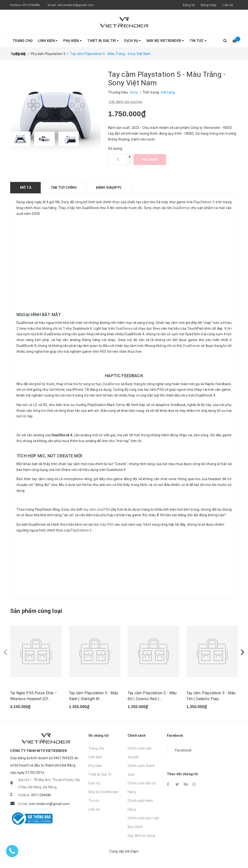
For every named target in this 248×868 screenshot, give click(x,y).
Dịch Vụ (132, 41)
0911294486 (31, 5)
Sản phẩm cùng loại (36, 611)
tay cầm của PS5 (97, 509)
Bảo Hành (135, 827)
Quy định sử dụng (141, 836)
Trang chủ (23, 41)
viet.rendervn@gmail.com (76, 5)
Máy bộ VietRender (165, 41)
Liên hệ (228, 5)
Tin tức (198, 41)
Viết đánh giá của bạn (125, 102)
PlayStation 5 (204, 202)
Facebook (183, 750)
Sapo (135, 852)
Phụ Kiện (73, 41)
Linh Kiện (48, 41)
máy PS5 (106, 524)
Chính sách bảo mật (143, 818)
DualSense (181, 208)
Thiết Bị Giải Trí (103, 41)
